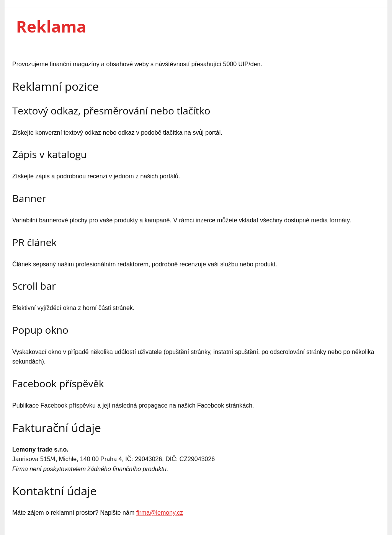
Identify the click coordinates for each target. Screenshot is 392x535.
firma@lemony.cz (160, 513)
